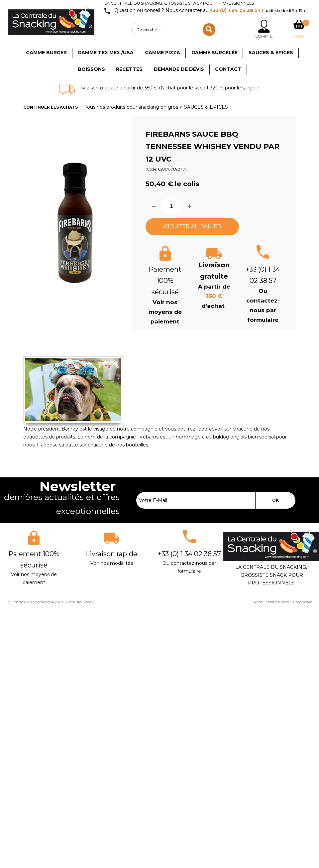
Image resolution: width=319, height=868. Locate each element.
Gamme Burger (46, 53)
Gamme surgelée (214, 53)
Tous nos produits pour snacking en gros (131, 107)
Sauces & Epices (271, 53)
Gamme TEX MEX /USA (106, 53)
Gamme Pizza (162, 53)
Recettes (129, 69)
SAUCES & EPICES (206, 107)
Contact (228, 69)
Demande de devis (179, 69)
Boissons (91, 69)
